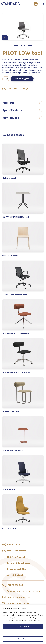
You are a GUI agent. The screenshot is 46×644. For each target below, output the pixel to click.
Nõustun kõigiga (23, 626)
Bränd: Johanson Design (15, 89)
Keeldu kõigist (23, 639)
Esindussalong (24, 591)
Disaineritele (13, 545)
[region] (23, 624)
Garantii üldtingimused (19, 563)
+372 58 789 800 (15, 585)
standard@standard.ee (18, 597)
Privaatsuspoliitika (17, 569)
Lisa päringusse (22, 79)
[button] (16, 46)
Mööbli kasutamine (17, 551)
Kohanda (23, 633)
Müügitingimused (16, 557)
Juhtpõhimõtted (15, 575)
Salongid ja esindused (18, 603)
